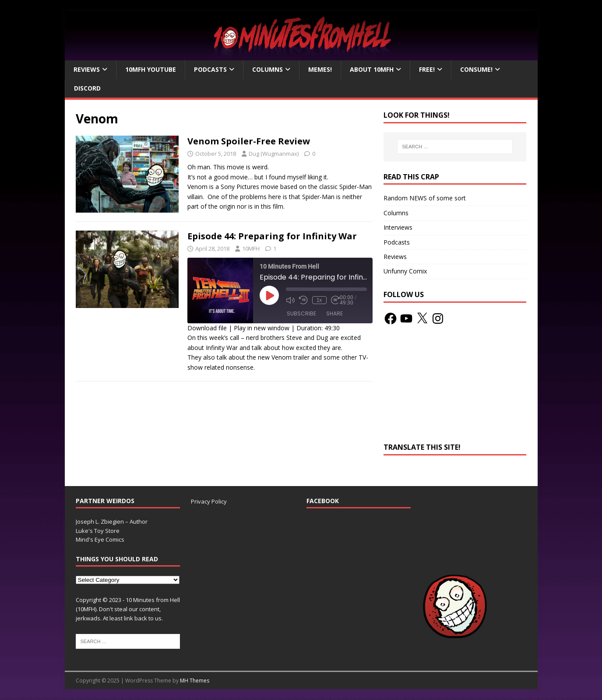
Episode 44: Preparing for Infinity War (272, 236)
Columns (268, 69)
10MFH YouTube (151, 69)
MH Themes (195, 681)
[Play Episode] (269, 295)
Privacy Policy (209, 501)
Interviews (398, 227)
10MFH (251, 248)
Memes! (320, 69)
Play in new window (262, 328)
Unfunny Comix (405, 271)
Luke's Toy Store (98, 531)
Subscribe (301, 313)
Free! (427, 69)
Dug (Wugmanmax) (274, 154)
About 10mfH (372, 69)
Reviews (87, 69)
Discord (87, 88)
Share (334, 313)
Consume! (476, 69)
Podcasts (210, 69)
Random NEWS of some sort (425, 198)
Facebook (323, 501)
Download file (207, 328)
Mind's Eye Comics (100, 539)
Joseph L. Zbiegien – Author (112, 521)
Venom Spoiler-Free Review (249, 141)
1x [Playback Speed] (319, 300)
